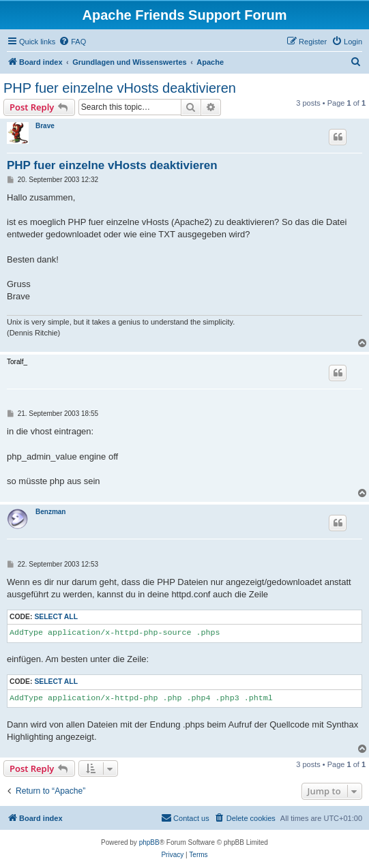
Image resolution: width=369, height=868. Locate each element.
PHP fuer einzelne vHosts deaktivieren (120, 88)
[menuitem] (72, 42)
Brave (45, 126)
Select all (56, 617)
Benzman (50, 512)
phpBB (149, 842)
